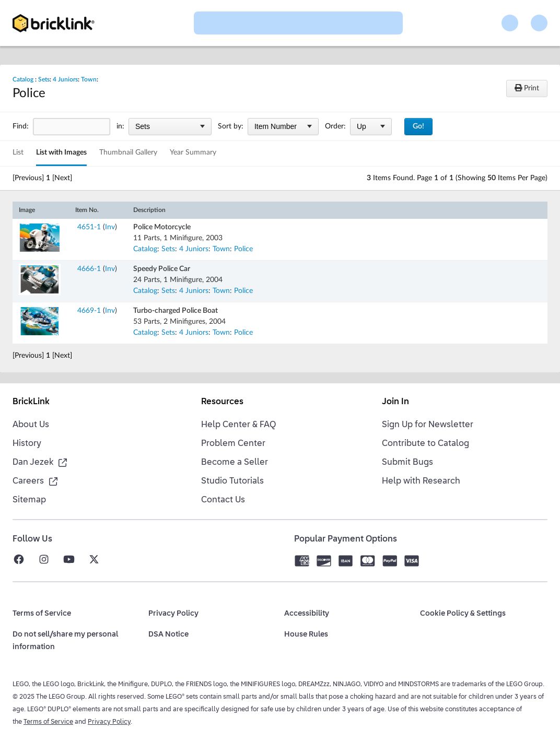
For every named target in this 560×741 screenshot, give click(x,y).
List (18, 152)
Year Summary (193, 152)
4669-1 (89, 311)
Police (243, 249)
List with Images (61, 152)
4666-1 (89, 269)
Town (89, 79)
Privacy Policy (109, 722)
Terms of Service (48, 722)
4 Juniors (65, 79)
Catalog (23, 79)
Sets (44, 79)
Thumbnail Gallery (128, 152)
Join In (395, 402)
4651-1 (89, 227)
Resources (222, 402)
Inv (110, 227)
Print (527, 88)
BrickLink (31, 402)
